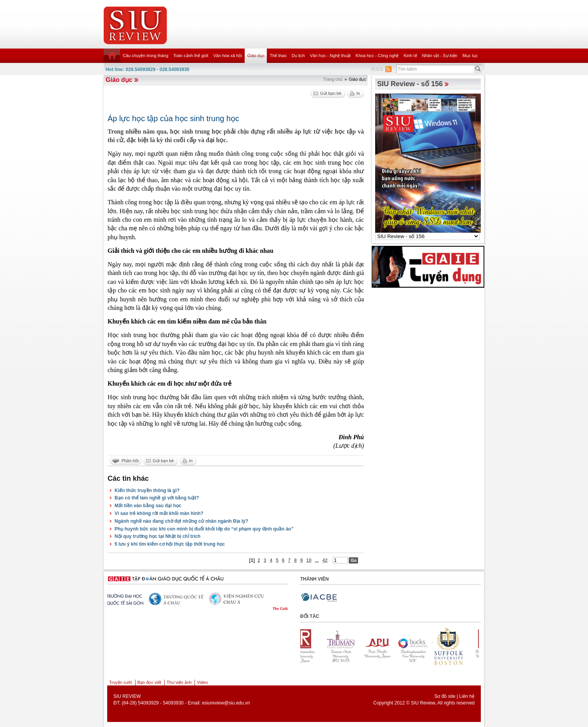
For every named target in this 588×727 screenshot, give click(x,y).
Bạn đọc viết (149, 682)
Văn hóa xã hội (228, 56)
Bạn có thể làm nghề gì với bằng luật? (157, 498)
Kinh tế (410, 56)
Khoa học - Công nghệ (377, 56)
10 (309, 560)
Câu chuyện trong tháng (145, 56)
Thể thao (278, 56)
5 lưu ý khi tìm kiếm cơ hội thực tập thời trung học (170, 544)
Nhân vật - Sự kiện (440, 56)
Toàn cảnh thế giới (191, 56)
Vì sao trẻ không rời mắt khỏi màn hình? (159, 513)
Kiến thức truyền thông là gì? (147, 490)
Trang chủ (333, 79)
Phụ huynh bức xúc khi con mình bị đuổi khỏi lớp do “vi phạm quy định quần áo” (204, 529)
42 (325, 560)
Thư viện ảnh (179, 682)
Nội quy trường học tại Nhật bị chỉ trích (157, 536)
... (317, 560)
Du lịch (298, 56)
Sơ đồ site (445, 696)
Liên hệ (467, 696)
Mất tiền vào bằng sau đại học (148, 506)
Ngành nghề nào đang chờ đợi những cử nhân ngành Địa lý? (181, 521)
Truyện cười (121, 682)
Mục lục (470, 56)
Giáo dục (256, 56)
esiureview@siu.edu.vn (226, 703)
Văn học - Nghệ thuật (330, 56)
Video (202, 682)
